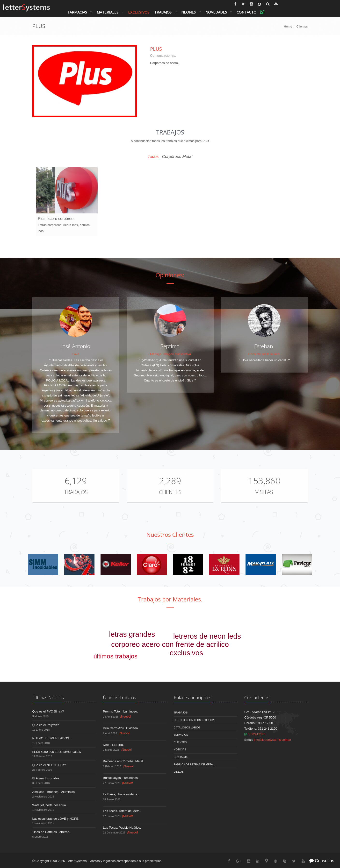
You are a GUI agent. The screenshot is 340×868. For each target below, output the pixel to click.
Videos (179, 772)
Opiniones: (170, 275)
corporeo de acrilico (225, 617)
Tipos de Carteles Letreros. (51, 832)
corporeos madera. (142, 628)
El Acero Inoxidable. (46, 778)
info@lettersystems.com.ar (273, 740)
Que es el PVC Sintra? (48, 711)
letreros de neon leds (207, 636)
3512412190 (255, 734)
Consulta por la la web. (264, 354)
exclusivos (186, 653)
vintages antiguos (154, 651)
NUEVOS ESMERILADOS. (51, 738)
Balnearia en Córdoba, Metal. (123, 761)
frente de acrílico (122, 621)
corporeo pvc (282, 644)
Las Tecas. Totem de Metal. (122, 811)
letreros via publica (92, 620)
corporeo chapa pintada (163, 618)
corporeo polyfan (104, 670)
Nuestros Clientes (170, 534)
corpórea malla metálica (93, 663)
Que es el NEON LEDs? (49, 765)
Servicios (181, 735)
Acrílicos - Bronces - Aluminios (54, 792)
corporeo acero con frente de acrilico (170, 644)
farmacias (234, 654)
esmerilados (257, 666)
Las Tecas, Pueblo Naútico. (122, 828)
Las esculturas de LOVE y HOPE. (56, 819)
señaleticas (207, 662)
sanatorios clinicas (182, 627)
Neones (188, 12)
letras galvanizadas (284, 652)
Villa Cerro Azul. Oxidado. (121, 728)
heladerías (82, 644)
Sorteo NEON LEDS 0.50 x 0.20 (195, 720)
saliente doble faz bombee (65, 656)
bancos (161, 656)
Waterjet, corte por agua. (50, 805)
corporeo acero (77, 637)
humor (143, 656)
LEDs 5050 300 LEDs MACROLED (57, 752)
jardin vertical (272, 638)
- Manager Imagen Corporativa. (170, 354)
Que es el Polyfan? (46, 725)
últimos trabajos (116, 656)
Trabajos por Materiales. (170, 599)
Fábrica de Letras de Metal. (195, 764)
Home (288, 26)
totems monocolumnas (276, 659)
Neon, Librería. (113, 745)
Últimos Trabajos (119, 698)
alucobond (183, 665)
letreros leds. (235, 664)
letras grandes (132, 634)
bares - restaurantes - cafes (242, 629)
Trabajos (163, 12)
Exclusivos (139, 12)
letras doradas (196, 620)
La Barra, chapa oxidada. (120, 794)
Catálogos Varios (187, 727)
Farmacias (77, 12)
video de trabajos (150, 663)
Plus (156, 49)
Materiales (108, 12)
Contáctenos (257, 698)
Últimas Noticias (48, 698)
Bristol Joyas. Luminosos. (121, 778)
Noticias (180, 749)
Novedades (216, 12)
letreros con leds (223, 624)
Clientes (302, 26)
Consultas (322, 861)
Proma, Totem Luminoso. (120, 711)
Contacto (246, 12)
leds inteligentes (251, 646)
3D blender (100, 626)
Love (76, 354)
